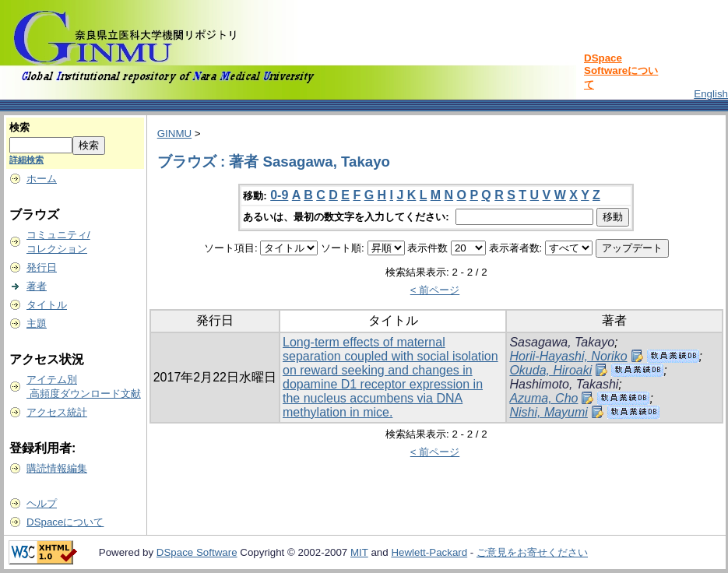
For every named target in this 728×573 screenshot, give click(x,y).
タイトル (47, 305)
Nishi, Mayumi (548, 412)
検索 (19, 127)
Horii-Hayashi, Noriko (568, 356)
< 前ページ (435, 290)
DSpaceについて (65, 522)
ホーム (42, 179)
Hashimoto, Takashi (564, 384)
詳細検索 (26, 160)
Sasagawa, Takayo (562, 342)
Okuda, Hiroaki (550, 370)
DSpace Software (197, 552)
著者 (37, 286)
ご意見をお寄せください (532, 552)
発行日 (42, 267)
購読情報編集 (57, 468)
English (711, 94)
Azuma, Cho (543, 398)
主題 (37, 323)
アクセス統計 (57, 412)
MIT (359, 552)
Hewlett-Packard (429, 552)
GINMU (174, 134)
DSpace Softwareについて (621, 71)
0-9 (279, 195)
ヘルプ (42, 503)
